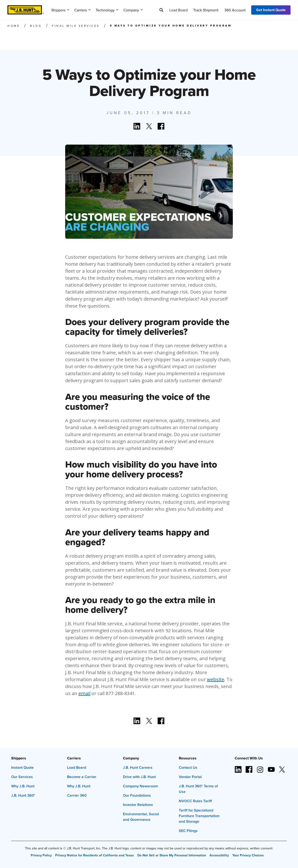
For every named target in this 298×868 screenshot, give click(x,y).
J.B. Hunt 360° (23, 795)
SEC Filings (188, 831)
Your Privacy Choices (248, 855)
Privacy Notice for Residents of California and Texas (95, 855)
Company (133, 10)
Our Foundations (137, 795)
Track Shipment (206, 10)
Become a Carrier (82, 777)
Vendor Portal (190, 777)
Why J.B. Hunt (23, 786)
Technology (107, 10)
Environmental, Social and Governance (141, 817)
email (84, 693)
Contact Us (188, 767)
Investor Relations (138, 805)
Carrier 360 (77, 795)
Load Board (178, 10)
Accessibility (219, 855)
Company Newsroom (140, 786)
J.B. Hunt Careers (138, 767)
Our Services (22, 777)
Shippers (60, 10)
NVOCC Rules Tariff (195, 801)
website (216, 679)
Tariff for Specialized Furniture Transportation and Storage (199, 816)
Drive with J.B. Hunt (139, 777)
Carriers (82, 10)
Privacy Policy (41, 855)
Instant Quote (22, 767)
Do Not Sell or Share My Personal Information (172, 855)
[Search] (161, 10)
